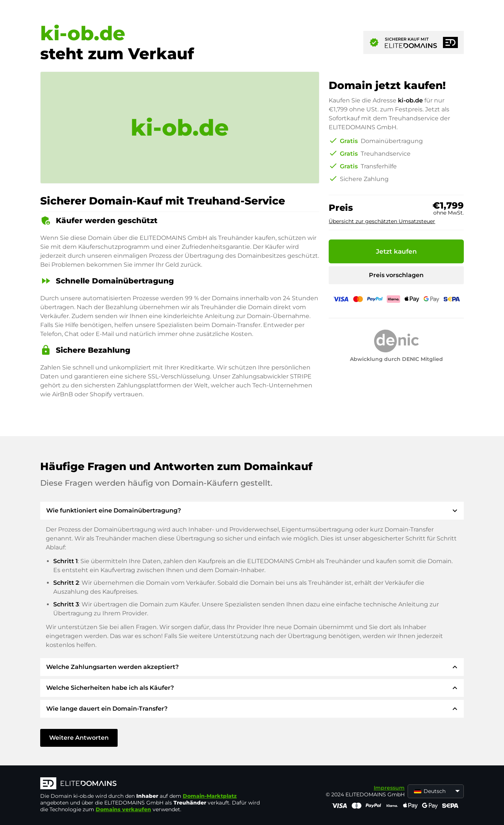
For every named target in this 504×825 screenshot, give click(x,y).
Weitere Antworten (79, 738)
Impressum (389, 788)
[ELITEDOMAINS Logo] (152, 784)
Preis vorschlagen (396, 275)
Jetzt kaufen (396, 251)
